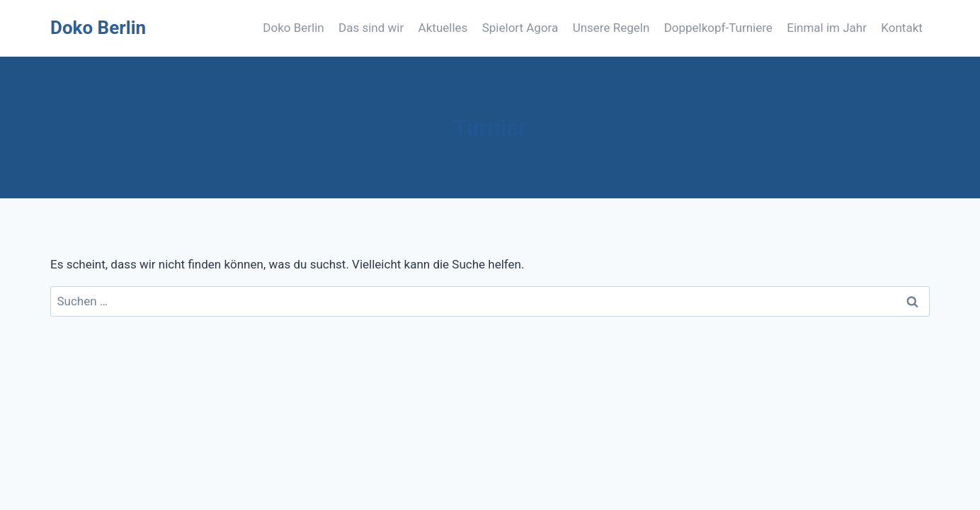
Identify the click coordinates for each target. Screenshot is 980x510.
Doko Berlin (293, 28)
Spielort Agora (520, 28)
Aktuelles (443, 28)
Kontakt (902, 28)
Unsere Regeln (611, 28)
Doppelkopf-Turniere (718, 28)
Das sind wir (371, 28)
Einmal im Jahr (827, 28)
